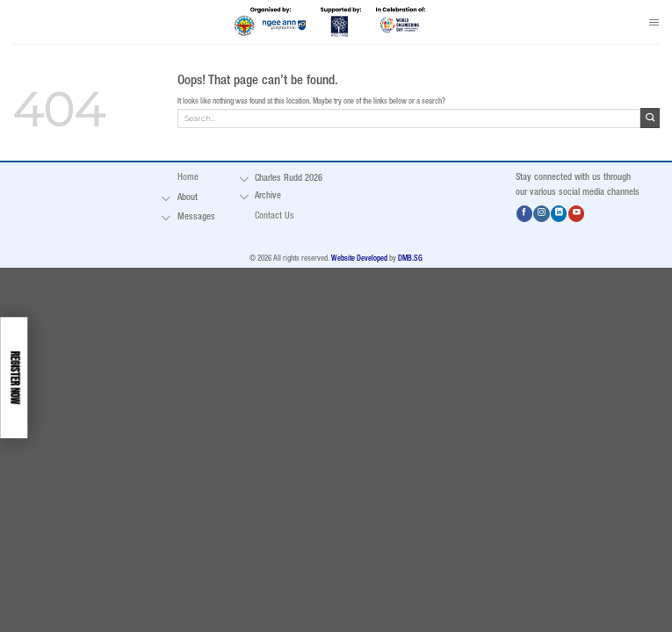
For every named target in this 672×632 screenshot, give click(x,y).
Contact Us (275, 216)
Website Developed (359, 259)
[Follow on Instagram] (541, 214)
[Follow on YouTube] (576, 214)
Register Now (13, 377)
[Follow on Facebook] (524, 214)
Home (188, 177)
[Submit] (650, 118)
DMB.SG (410, 259)
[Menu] (654, 22)
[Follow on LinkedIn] (559, 214)
